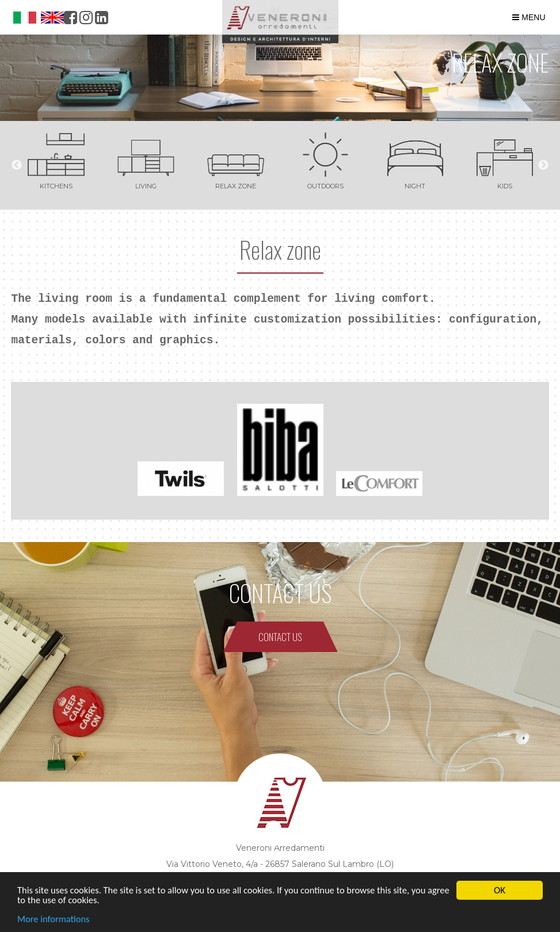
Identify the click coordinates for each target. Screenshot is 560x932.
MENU (529, 17)
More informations (55, 920)
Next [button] (543, 165)
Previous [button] (17, 165)
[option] (56, 159)
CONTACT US (280, 637)
